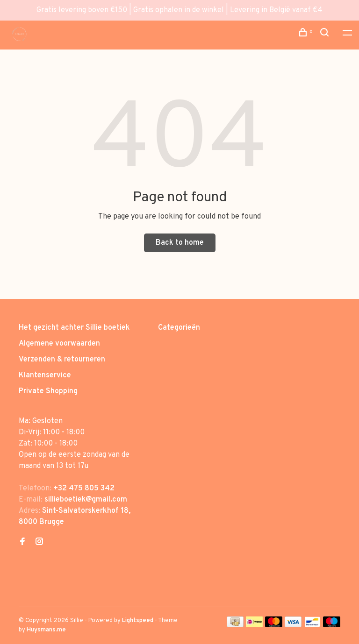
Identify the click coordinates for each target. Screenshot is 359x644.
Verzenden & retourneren (62, 360)
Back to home (180, 243)
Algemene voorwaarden (59, 344)
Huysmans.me (46, 630)
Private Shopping (48, 391)
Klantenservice (45, 375)
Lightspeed (138, 621)
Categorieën (179, 328)
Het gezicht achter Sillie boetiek (74, 328)
